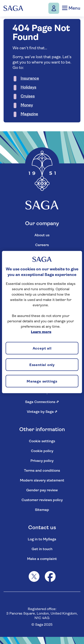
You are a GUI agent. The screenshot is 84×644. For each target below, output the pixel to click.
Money (27, 105)
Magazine (29, 114)
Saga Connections (42, 402)
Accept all (42, 348)
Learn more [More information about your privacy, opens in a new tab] (41, 332)
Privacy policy (42, 461)
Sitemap (42, 510)
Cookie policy (42, 451)
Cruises (28, 96)
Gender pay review (42, 490)
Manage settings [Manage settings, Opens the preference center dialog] (42, 381)
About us (42, 235)
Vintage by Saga (42, 412)
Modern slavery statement (42, 481)
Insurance (30, 79)
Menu (71, 8)
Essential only (42, 365)
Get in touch (42, 549)
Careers (42, 245)
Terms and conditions (42, 471)
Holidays (28, 87)
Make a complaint (42, 559)
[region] (42, 322)
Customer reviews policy (42, 500)
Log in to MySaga (42, 539)
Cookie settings (42, 441)
